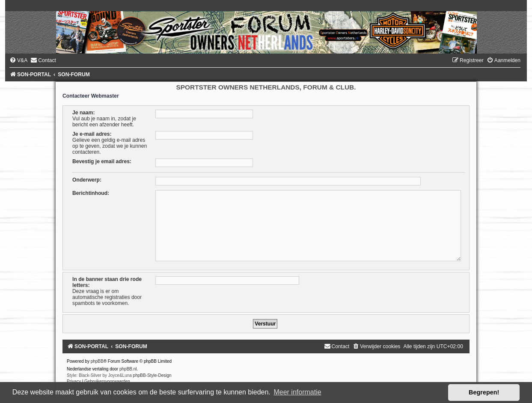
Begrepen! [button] (484, 392)
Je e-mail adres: (92, 134)
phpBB (97, 361)
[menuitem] (18, 60)
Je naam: (83, 113)
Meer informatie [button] (297, 392)
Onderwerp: (87, 180)
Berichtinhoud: (91, 193)
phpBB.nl (128, 369)
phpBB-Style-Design (152, 375)
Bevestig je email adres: (102, 161)
